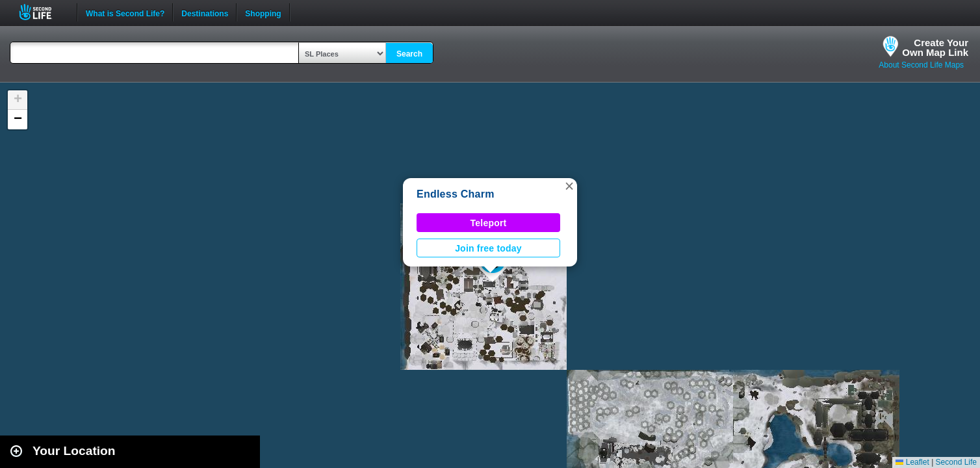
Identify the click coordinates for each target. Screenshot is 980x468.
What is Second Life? (125, 12)
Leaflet (912, 462)
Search (409, 54)
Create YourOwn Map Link (935, 47)
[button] (569, 186)
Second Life (43, 12)
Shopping (263, 12)
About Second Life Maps (921, 65)
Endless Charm (456, 194)
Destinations (205, 12)
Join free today (488, 248)
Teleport (489, 223)
